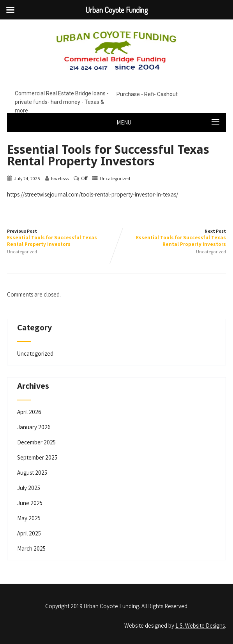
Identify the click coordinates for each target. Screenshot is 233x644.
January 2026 (34, 427)
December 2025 (36, 442)
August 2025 (32, 473)
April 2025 (29, 533)
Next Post (171, 238)
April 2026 (29, 412)
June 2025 (30, 503)
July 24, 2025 (27, 178)
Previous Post (62, 238)
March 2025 (31, 548)
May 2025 (29, 518)
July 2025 (29, 488)
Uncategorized (115, 178)
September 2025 (37, 457)
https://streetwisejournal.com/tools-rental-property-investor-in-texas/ (93, 194)
